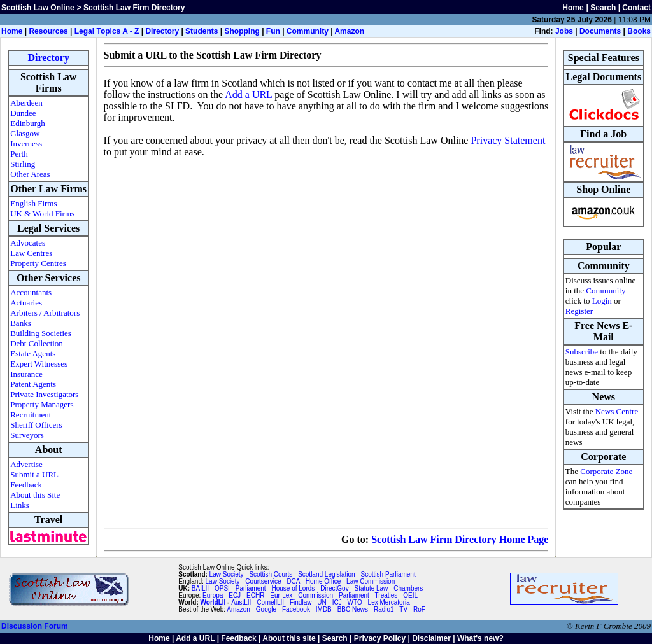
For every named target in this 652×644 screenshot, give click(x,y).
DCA (293, 581)
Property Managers (42, 404)
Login (602, 301)
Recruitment (31, 415)
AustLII (241, 602)
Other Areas (30, 174)
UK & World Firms (42, 213)
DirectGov (334, 588)
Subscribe (582, 352)
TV (404, 609)
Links (20, 505)
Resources (48, 31)
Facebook (296, 609)
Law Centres (31, 253)
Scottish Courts (271, 574)
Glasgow (25, 133)
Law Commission (371, 581)
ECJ (235, 595)
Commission (315, 595)
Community (308, 31)
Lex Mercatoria (389, 602)
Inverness (26, 143)
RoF (419, 609)
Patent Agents (33, 384)
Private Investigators (44, 394)
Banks (21, 323)
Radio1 (384, 609)
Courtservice (263, 581)
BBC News (353, 609)
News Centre (617, 411)
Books (639, 31)
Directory (162, 31)
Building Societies (41, 333)
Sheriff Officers (36, 425)
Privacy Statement (508, 140)
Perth (19, 154)
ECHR (255, 595)
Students (202, 31)
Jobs (564, 31)
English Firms (33, 203)
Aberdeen (26, 103)
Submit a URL (34, 474)
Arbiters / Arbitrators (45, 313)
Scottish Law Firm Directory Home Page (460, 539)
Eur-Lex (281, 595)
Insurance (26, 374)
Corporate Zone (606, 471)
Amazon (349, 31)
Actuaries (26, 303)
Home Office (323, 581)
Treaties (386, 595)
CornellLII (270, 602)
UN (322, 602)
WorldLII (213, 602)
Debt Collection (37, 343)
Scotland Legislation (327, 574)
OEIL (410, 595)
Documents (600, 31)
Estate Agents (33, 353)
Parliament (251, 588)
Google (266, 609)
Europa (213, 595)
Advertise (26, 464)
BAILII (200, 588)
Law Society (227, 574)
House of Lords (293, 588)
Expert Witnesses (39, 364)
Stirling (23, 164)
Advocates (28, 243)
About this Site (35, 495)
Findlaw (301, 602)
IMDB (324, 609)
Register (579, 311)
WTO (355, 602)
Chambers (408, 588)
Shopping (242, 31)
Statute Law (372, 588)
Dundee (23, 113)
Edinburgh (28, 123)
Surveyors (27, 435)
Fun (273, 31)
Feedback (26, 485)
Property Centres (38, 263)
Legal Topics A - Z (107, 31)
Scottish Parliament (388, 574)
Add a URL (248, 94)
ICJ (337, 602)
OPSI (222, 588)
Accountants (31, 292)
